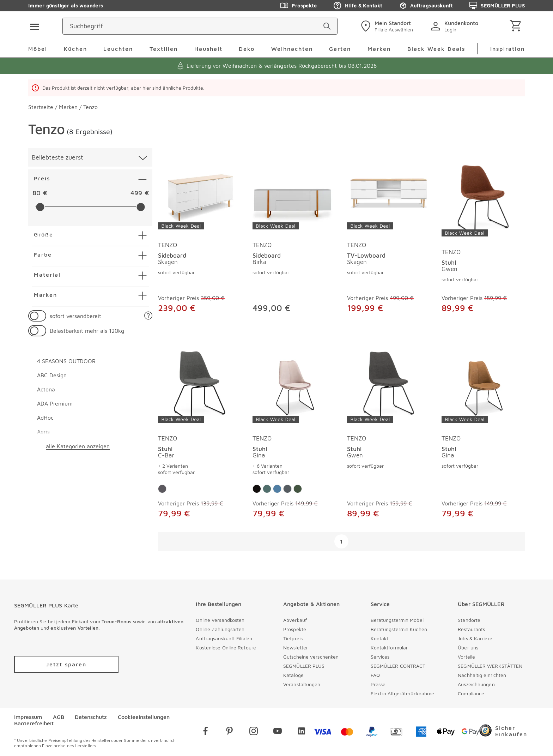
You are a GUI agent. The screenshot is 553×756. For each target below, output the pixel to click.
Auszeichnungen (476, 684)
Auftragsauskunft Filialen (224, 638)
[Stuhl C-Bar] (200, 386)
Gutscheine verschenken (311, 657)
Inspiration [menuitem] (508, 49)
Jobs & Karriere (475, 638)
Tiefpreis (293, 638)
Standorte (469, 620)
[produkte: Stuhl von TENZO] (483, 239)
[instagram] (254, 732)
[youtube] (278, 732)
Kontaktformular (389, 647)
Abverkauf (295, 620)
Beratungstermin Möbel (397, 620)
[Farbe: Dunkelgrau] (287, 489)
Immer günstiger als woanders (66, 5)
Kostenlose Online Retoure (226, 647)
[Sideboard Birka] (294, 193)
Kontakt (380, 638)
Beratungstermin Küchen (399, 629)
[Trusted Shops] (509, 732)
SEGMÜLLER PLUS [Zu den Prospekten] (497, 6)
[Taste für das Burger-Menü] (32, 26)
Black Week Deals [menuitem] (436, 49)
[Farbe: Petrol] (267, 489)
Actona (46, 389)
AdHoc (45, 418)
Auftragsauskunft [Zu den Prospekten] (426, 6)
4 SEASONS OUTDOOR (66, 361)
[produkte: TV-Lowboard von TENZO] (389, 239)
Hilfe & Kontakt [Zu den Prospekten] (358, 6)
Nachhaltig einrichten (482, 675)
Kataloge (293, 675)
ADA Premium (55, 403)
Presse (378, 684)
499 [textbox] (136, 193)
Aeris (43, 432)
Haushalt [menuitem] (208, 49)
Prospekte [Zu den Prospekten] (299, 6)
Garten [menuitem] (340, 49)
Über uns (468, 647)
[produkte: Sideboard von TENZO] (200, 239)
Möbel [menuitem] (38, 49)
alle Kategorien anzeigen (78, 446)
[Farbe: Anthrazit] (162, 489)
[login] (478, 26)
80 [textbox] (37, 193)
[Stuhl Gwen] (483, 200)
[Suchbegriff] (248, 26)
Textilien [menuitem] (164, 49)
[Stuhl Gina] (294, 386)
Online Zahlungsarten (220, 629)
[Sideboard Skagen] (200, 193)
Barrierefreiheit (34, 723)
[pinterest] (230, 732)
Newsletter (296, 647)
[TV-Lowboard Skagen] (389, 193)
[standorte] (408, 26)
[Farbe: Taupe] (257, 489)
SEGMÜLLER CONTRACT (398, 666)
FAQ (375, 675)
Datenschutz (91, 717)
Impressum (28, 717)
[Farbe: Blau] (277, 489)
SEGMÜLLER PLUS (304, 666)
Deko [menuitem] (247, 49)
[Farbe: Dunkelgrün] (298, 489)
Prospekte (295, 629)
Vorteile (466, 657)
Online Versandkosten (220, 620)
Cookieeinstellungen (144, 717)
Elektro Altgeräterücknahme (403, 693)
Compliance (471, 693)
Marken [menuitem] (379, 49)
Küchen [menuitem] (75, 49)
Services (380, 657)
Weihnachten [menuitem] (292, 49)
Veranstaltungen (302, 684)
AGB (59, 717)
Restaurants (471, 629)
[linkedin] (302, 732)
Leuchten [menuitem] (118, 49)
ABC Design (52, 375)
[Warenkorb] (517, 26)
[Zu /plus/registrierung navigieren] (66, 664)
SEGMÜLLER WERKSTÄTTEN (490, 666)
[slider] (40, 207)
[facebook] (206, 732)
